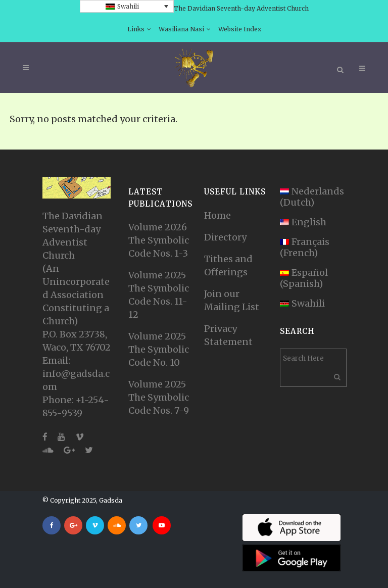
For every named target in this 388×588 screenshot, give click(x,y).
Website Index (240, 29)
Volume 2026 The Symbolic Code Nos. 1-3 (159, 240)
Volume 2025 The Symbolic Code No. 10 (159, 349)
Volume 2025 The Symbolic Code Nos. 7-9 (159, 397)
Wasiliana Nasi (181, 29)
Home (217, 215)
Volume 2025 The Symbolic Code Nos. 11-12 (159, 295)
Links (136, 29)
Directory (225, 237)
